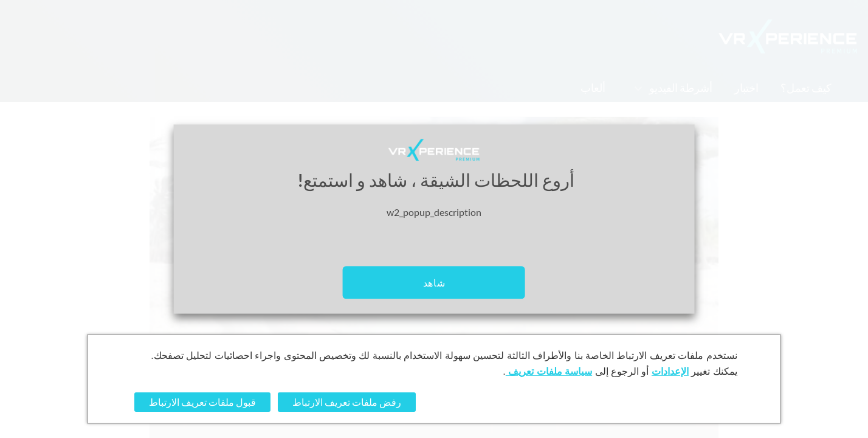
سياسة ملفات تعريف (549, 371)
